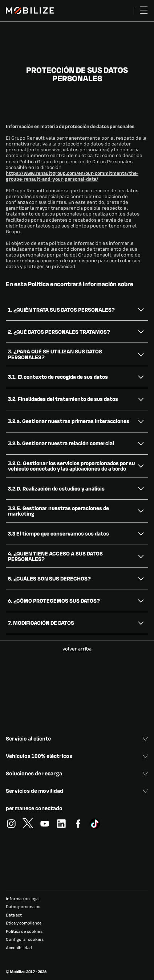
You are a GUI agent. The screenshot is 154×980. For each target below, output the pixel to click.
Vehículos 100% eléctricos (77, 756)
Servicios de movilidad (77, 791)
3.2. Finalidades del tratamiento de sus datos (63, 399)
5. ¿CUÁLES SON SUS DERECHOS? (49, 578)
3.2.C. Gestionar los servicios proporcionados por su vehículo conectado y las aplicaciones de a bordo (71, 466)
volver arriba (77, 649)
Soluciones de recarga (77, 773)
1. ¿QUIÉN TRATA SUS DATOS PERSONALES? (61, 309)
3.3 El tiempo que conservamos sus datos (58, 533)
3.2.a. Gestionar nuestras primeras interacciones (69, 421)
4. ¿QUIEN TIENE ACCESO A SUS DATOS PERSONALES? (55, 556)
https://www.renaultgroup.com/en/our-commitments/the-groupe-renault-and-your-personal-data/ (72, 176)
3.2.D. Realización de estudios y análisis (56, 488)
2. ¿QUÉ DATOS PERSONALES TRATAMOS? (59, 332)
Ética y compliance (24, 923)
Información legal (23, 899)
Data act (14, 915)
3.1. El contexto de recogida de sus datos (58, 377)
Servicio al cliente (77, 738)
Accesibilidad (19, 948)
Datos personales (23, 907)
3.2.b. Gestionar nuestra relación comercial (61, 443)
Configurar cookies (25, 939)
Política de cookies (24, 931)
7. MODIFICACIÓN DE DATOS (41, 623)
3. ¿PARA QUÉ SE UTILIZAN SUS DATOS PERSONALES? (55, 354)
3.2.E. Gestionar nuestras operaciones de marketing (58, 511)
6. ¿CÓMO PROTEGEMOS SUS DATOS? (54, 600)
